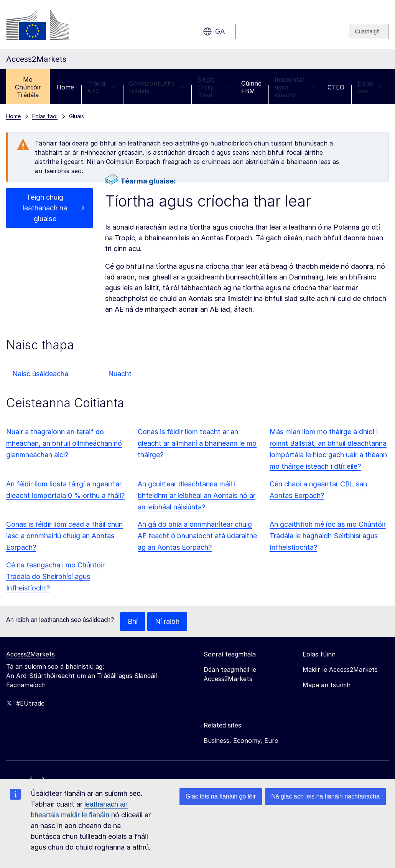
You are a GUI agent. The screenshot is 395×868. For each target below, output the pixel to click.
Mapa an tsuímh (327, 685)
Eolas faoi (370, 87)
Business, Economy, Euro (241, 741)
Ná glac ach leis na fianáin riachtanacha (325, 796)
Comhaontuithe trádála (156, 87)
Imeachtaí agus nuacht (295, 87)
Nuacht (120, 374)
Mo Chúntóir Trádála (28, 87)
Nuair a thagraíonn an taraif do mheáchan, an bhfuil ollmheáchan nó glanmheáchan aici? (64, 443)
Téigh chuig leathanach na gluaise (45, 208)
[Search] (369, 31)
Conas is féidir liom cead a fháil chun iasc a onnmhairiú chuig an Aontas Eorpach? (64, 536)
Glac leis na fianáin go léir (221, 796)
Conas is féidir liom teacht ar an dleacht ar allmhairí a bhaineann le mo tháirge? (197, 443)
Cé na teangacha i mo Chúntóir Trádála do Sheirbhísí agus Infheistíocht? (55, 576)
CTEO (336, 87)
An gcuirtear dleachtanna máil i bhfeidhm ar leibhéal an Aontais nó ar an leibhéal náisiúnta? (197, 495)
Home (65, 87)
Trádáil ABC (101, 87)
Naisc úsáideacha (40, 374)
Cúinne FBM (251, 87)
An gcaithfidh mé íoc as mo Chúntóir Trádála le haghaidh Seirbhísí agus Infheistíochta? (328, 536)
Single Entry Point (213, 87)
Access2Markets (30, 654)
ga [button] (214, 31)
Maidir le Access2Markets (340, 670)
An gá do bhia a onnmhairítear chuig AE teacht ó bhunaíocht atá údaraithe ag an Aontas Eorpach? (197, 536)
